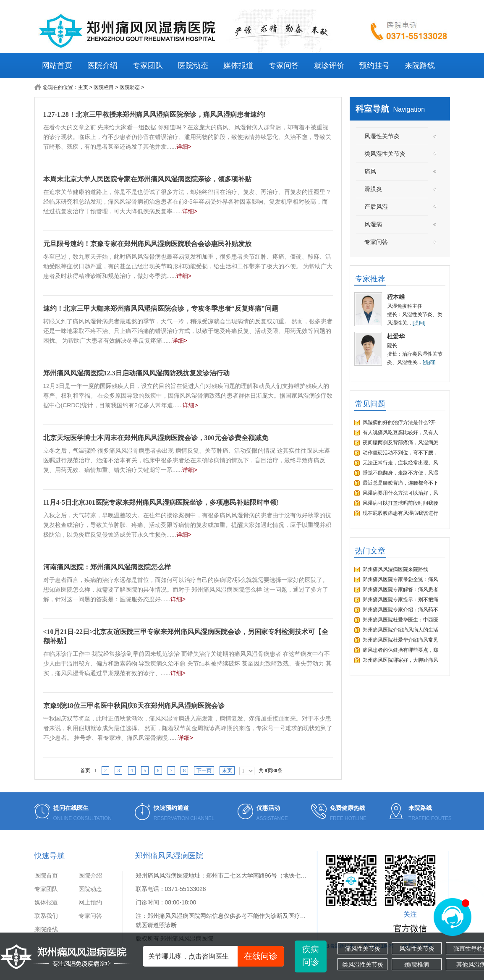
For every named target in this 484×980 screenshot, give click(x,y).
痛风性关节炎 (363, 949)
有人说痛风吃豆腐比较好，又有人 (400, 432)
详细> (184, 147)
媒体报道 (238, 66)
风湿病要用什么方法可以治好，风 (400, 493)
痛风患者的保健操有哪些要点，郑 (400, 650)
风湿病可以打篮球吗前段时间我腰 (400, 503)
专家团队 (148, 66)
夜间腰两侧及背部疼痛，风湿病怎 (400, 443)
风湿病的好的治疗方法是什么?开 (399, 422)
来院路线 (420, 66)
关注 (410, 914)
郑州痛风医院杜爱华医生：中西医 (400, 620)
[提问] (419, 323)
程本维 (396, 297)
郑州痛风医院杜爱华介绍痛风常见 (400, 640)
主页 (83, 87)
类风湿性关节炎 (363, 964)
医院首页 (46, 875)
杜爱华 (396, 336)
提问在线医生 (71, 808)
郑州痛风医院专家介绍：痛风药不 (400, 610)
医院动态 (193, 66)
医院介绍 (102, 66)
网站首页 (57, 66)
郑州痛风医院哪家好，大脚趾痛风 (400, 660)
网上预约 (90, 902)
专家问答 (284, 66)
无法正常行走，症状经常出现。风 (400, 463)
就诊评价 (329, 66)
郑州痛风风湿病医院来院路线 (395, 569)
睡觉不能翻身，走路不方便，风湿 (400, 473)
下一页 (204, 770)
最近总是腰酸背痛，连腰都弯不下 (400, 483)
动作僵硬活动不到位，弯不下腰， (400, 453)
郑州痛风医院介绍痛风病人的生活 (400, 630)
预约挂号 (374, 66)
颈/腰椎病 (417, 964)
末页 (227, 770)
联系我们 (46, 916)
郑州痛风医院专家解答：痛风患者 (400, 590)
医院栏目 (104, 87)
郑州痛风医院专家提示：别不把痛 (400, 600)
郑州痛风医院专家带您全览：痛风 (400, 579)
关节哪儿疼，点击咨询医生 (216, 956)
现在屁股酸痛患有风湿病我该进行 (400, 513)
